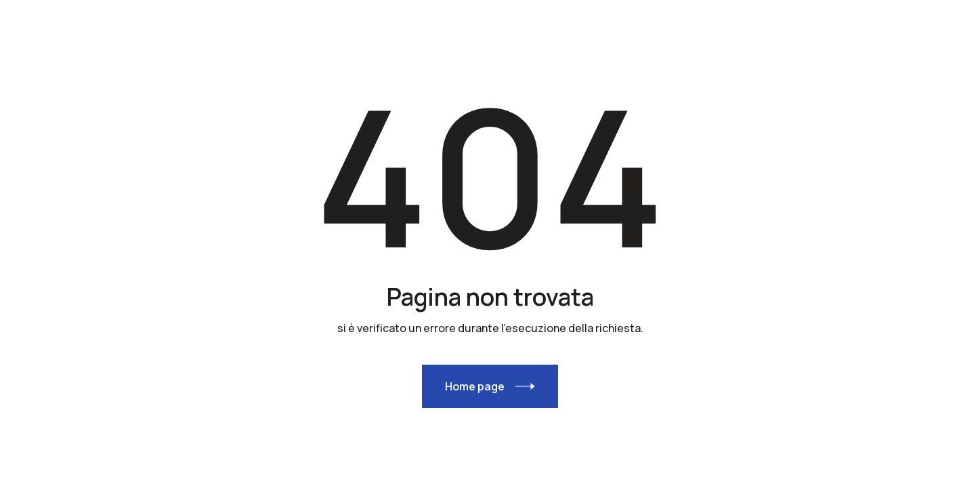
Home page (475, 386)
